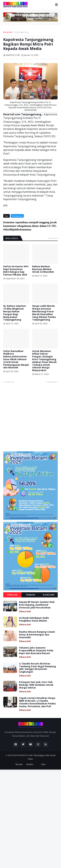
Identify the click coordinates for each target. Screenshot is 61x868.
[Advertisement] (30, 419)
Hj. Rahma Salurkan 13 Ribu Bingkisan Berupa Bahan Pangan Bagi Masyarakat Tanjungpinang (15, 313)
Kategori (49, 595)
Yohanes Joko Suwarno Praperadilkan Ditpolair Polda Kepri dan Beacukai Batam (36, 651)
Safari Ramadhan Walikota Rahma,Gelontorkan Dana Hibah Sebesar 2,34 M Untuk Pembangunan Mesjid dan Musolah (16, 359)
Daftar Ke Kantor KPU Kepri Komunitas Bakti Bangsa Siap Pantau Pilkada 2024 (16, 271)
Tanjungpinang (21, 32)
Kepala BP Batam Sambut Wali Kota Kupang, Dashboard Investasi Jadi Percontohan (37, 605)
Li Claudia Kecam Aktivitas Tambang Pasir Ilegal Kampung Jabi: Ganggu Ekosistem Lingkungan (37, 668)
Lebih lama (51, 382)
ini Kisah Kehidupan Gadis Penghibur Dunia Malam (34, 619)
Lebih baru (10, 382)
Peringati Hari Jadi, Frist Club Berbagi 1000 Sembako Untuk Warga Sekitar (36, 685)
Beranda (8, 32)
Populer (12, 595)
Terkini (30, 595)
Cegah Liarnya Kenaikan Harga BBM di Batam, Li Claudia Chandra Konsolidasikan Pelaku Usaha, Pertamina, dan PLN (37, 702)
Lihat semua (53, 238)
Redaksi (30, 764)
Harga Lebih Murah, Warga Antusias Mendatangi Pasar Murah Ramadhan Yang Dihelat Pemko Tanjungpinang (44, 313)
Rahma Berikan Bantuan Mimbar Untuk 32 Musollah (43, 269)
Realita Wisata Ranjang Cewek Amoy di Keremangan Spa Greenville (37, 635)
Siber (43, 764)
